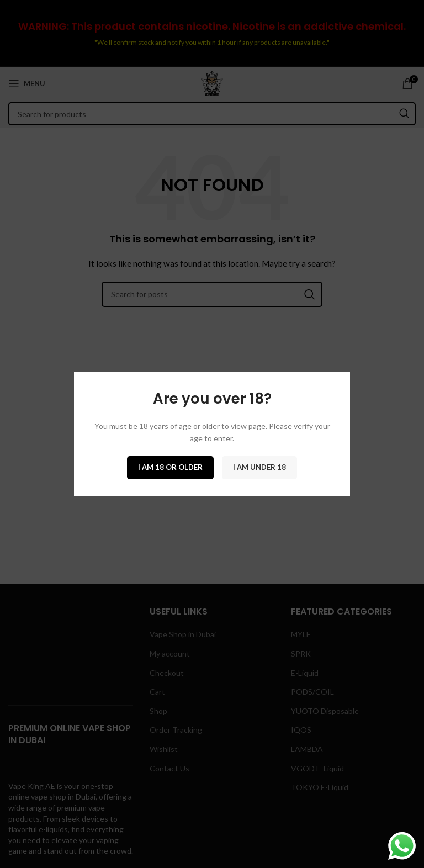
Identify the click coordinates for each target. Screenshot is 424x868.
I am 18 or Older (170, 467)
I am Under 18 (259, 467)
